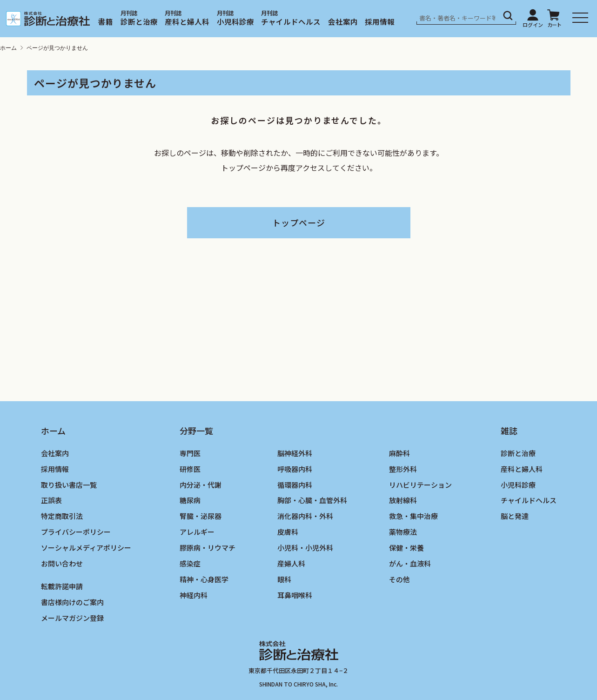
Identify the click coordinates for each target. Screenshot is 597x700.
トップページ (299, 222)
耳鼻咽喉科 (295, 595)
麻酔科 (399, 453)
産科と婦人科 (187, 21)
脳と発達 (515, 516)
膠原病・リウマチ (208, 548)
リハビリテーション (420, 485)
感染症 (190, 563)
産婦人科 (291, 563)
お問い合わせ (62, 563)
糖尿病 (190, 500)
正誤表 (51, 500)
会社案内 (343, 21)
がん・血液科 (410, 563)
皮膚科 (288, 532)
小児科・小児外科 (305, 548)
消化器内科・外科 (305, 516)
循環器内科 (295, 485)
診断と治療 (139, 21)
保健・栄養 (406, 548)
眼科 (284, 579)
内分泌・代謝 (201, 485)
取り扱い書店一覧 (69, 485)
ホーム (8, 48)
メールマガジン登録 (72, 618)
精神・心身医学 (204, 579)
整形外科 (403, 469)
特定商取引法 (62, 516)
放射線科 (403, 500)
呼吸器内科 (295, 469)
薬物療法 (403, 532)
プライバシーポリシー (76, 532)
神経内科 (194, 595)
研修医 (190, 469)
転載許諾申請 (62, 586)
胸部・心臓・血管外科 (312, 500)
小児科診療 (235, 21)
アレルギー (197, 532)
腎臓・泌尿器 (201, 516)
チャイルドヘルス (291, 21)
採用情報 (380, 21)
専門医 (190, 453)
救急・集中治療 (413, 516)
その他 (399, 579)
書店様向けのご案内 (72, 602)
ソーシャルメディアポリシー (86, 548)
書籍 (106, 21)
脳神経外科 (295, 453)
